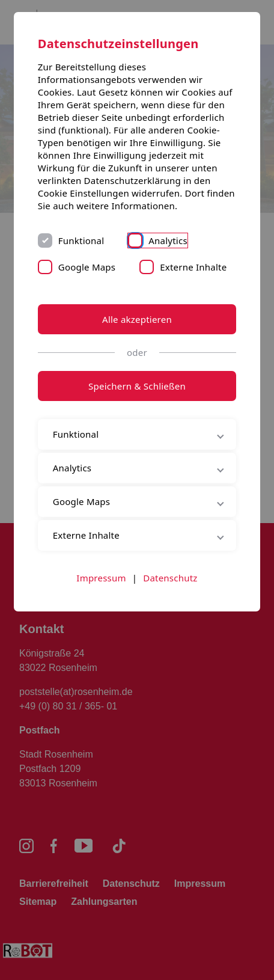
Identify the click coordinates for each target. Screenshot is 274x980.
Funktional (81, 240)
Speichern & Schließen (137, 386)
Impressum (101, 578)
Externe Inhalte (193, 267)
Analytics (168, 240)
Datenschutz (170, 578)
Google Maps (87, 267)
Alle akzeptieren (137, 319)
